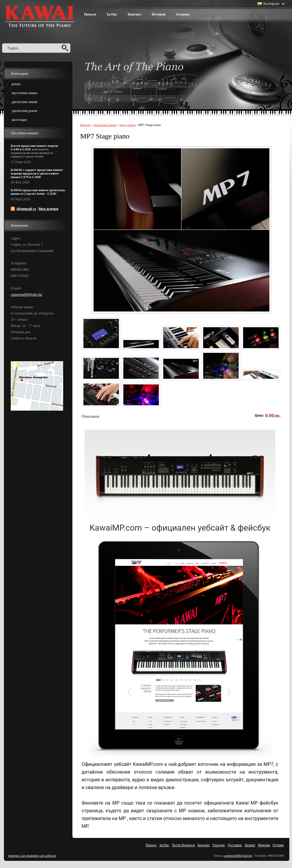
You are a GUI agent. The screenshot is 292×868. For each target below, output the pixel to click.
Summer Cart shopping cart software (32, 855)
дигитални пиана (105, 125)
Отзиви (278, 845)
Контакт (134, 14)
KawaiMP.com (148, 764)
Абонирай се (26, 209)
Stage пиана (127, 125)
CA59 (26, 149)
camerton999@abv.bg (26, 294)
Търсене (219, 845)
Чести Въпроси (183, 845)
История (159, 14)
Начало (90, 14)
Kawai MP (248, 803)
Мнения (264, 845)
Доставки (234, 845)
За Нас (112, 14)
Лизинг (250, 845)
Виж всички (49, 209)
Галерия (183, 14)
